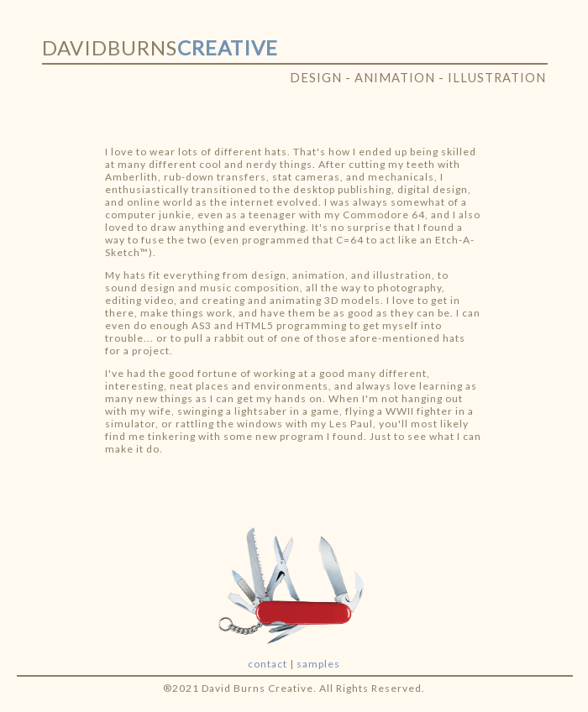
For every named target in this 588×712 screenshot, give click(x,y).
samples (318, 664)
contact (268, 664)
